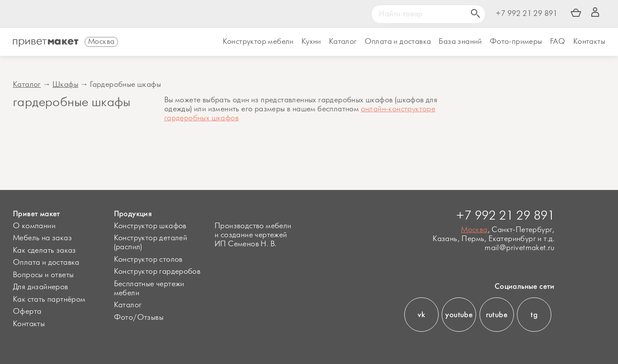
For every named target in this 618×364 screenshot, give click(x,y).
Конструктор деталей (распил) (151, 243)
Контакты (589, 42)
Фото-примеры (516, 42)
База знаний (460, 42)
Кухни (311, 42)
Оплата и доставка (46, 263)
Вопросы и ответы (43, 275)
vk (421, 315)
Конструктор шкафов (150, 226)
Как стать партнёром (49, 300)
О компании (34, 226)
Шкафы (65, 85)
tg (534, 315)
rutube (497, 315)
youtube (459, 315)
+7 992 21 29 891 (527, 14)
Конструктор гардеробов (157, 272)
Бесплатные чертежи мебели (149, 289)
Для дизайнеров (41, 287)
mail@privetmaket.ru (520, 248)
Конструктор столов (148, 260)
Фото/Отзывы (139, 318)
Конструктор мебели (258, 42)
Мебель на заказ (42, 238)
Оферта (27, 312)
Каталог (343, 42)
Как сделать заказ (45, 251)
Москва (474, 230)
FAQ (558, 42)
